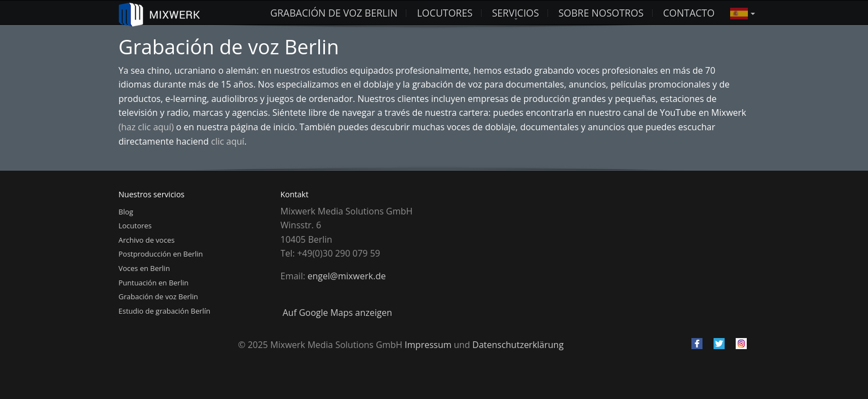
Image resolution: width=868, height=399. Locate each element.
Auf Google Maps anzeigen (338, 313)
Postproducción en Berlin (161, 254)
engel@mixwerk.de (347, 276)
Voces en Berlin (144, 268)
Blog (126, 212)
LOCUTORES (445, 13)
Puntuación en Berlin (153, 283)
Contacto (689, 13)
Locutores (135, 226)
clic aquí (228, 141)
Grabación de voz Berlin (334, 13)
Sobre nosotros (601, 13)
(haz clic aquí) (146, 127)
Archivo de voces (146, 240)
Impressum (428, 345)
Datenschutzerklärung (518, 345)
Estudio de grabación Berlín (164, 311)
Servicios (516, 13)
